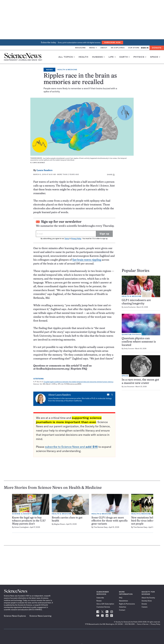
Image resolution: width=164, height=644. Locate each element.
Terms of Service (143, 624)
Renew (99, 601)
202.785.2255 (130, 624)
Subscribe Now (112, 42)
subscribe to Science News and (71, 447)
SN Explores (118, 48)
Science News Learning (40, 616)
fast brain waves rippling (87, 260)
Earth (125, 57)
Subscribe (100, 598)
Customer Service (103, 607)
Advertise (123, 607)
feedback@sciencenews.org (53, 369)
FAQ (121, 598)
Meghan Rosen (59, 524)
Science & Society (22, 514)
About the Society (148, 598)
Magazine (80, 48)
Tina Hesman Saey (101, 527)
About (104, 48)
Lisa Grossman (129, 387)
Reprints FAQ (79, 369)
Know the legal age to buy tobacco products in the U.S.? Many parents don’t (29, 521)
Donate (157, 48)
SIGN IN (145, 48)
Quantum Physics (131, 334)
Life (112, 57)
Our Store (134, 48)
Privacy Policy (76, 239)
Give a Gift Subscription (105, 604)
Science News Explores (15, 616)
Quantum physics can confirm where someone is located (139, 342)
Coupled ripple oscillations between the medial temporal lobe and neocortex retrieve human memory (78, 382)
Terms (67, 239)
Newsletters (124, 601)
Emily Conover (129, 348)
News (49, 70)
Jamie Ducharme (130, 307)
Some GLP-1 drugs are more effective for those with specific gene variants (110, 521)
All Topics (67, 57)
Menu (93, 48)
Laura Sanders (45, 170)
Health (83, 57)
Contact (122, 610)
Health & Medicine (67, 70)
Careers (145, 607)
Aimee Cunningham (21, 527)
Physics (140, 57)
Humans (98, 57)
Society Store (147, 601)
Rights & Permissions (127, 604)
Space (155, 57)
